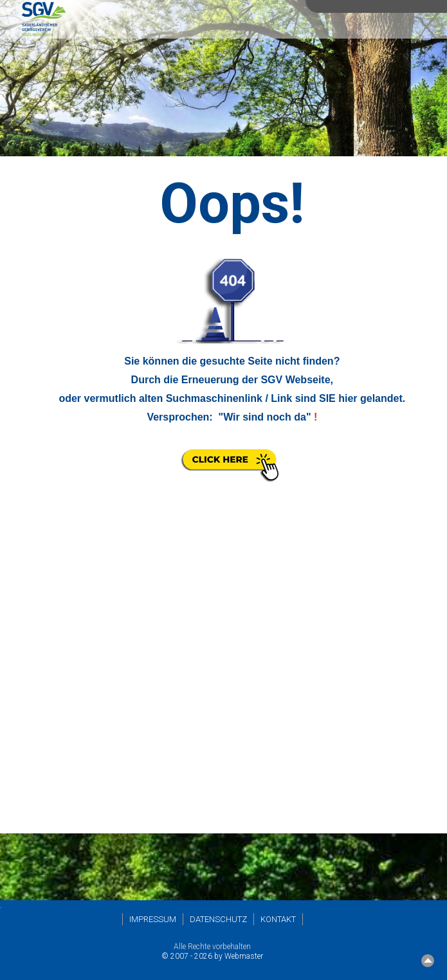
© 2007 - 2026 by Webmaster (212, 956)
